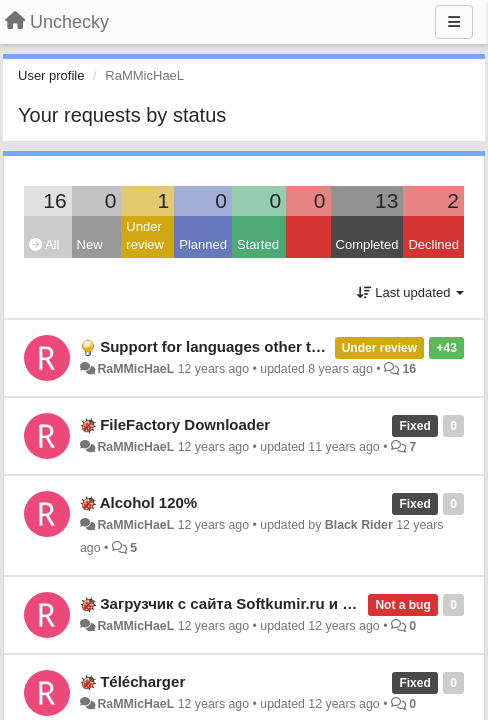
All (44, 244)
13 (386, 200)
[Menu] (454, 22)
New (90, 244)
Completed (367, 244)
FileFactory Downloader (185, 424)
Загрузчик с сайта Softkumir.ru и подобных (259, 603)
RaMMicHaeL (135, 369)
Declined (433, 244)
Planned (203, 244)
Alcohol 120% (149, 502)
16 (54, 200)
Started (258, 244)
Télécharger (142, 681)
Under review (145, 236)
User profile (51, 75)
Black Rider (359, 525)
